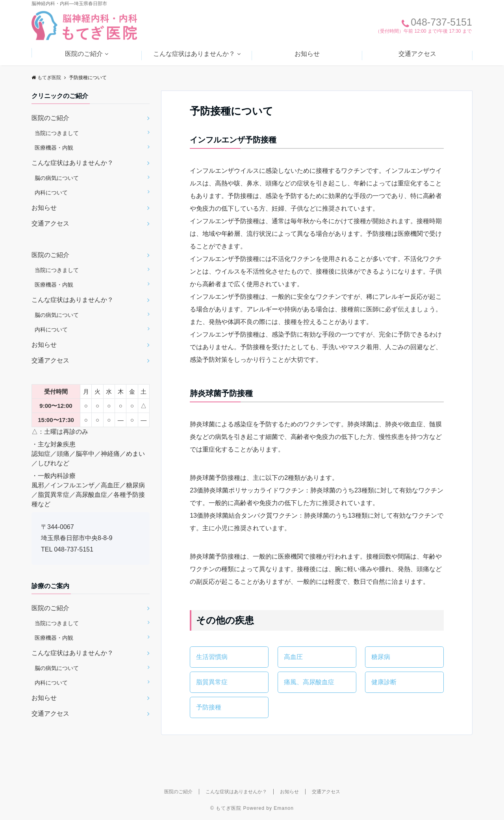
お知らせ (307, 54)
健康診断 (384, 682)
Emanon (284, 808)
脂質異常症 (212, 682)
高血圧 (293, 657)
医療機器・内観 (54, 148)
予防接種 (209, 707)
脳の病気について (57, 178)
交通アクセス (417, 54)
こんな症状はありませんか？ (194, 54)
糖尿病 (381, 657)
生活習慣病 (212, 657)
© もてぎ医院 (226, 808)
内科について (51, 193)
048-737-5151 (74, 549)
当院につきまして (57, 133)
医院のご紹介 (84, 54)
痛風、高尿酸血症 (309, 682)
